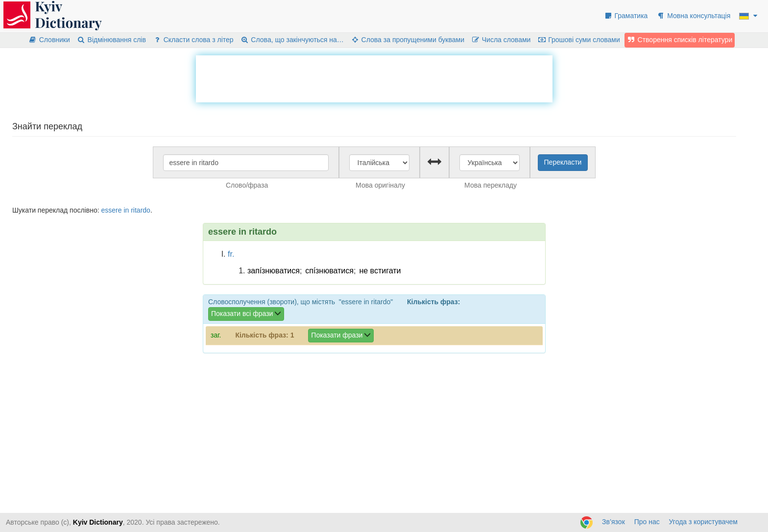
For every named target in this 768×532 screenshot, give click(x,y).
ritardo (141, 210)
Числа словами (501, 40)
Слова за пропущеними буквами (408, 40)
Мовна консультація (693, 16)
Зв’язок (613, 522)
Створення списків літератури (680, 40)
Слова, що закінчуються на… (292, 40)
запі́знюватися (274, 271)
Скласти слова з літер (193, 40)
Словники (49, 40)
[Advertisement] (374, 77)
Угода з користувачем (703, 522)
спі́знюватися (329, 271)
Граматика (626, 16)
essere (111, 210)
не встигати (380, 271)
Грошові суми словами (579, 40)
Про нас (647, 522)
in (126, 210)
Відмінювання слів (111, 40)
